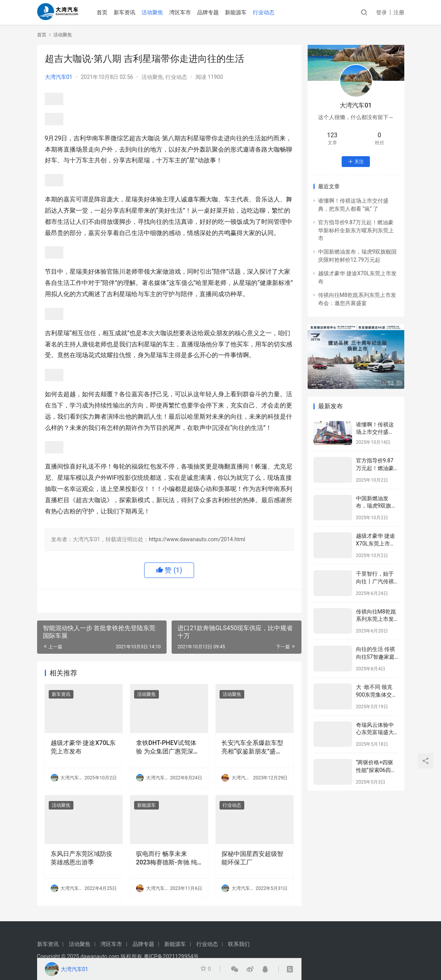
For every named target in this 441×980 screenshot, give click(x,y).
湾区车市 (186, 12)
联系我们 (239, 944)
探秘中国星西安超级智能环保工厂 (252, 858)
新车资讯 (130, 12)
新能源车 (241, 12)
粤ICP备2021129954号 (171, 956)
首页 (107, 12)
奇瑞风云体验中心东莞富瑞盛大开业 (375, 732)
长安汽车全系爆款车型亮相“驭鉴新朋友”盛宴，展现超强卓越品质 (252, 748)
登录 (381, 12)
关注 (356, 162)
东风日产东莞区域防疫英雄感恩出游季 (82, 858)
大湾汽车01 (59, 77)
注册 (399, 12)
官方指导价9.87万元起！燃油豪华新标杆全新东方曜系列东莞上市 (356, 230)
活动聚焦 (158, 12)
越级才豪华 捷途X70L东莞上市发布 (83, 747)
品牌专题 (213, 12)
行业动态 (269, 12)
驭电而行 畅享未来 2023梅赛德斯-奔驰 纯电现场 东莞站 (167, 859)
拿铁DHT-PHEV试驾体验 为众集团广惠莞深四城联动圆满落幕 (168, 748)
